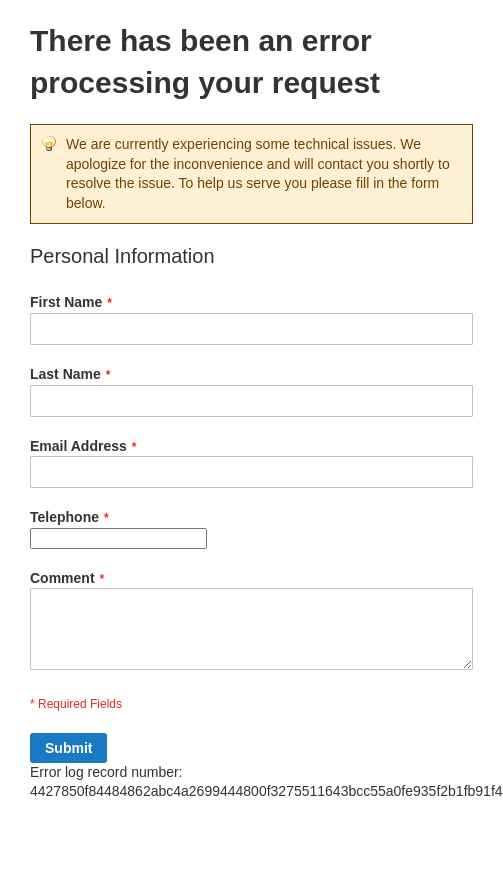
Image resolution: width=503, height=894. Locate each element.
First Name (66, 302)
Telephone (64, 517)
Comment (62, 578)
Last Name (65, 374)
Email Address (78, 446)
